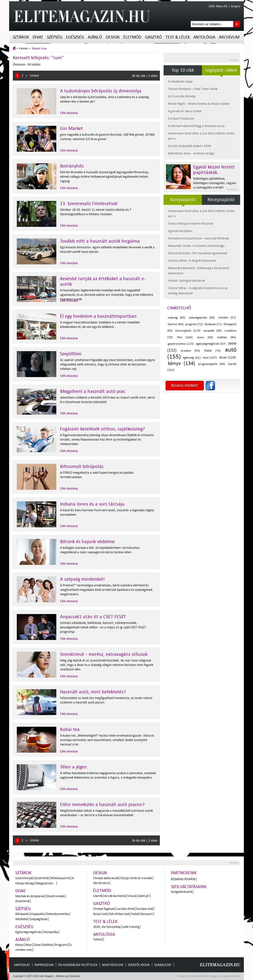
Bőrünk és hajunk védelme (87, 542)
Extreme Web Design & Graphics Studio (216, 976)
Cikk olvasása (69, 113)
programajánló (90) (212, 364)
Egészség (75, 37)
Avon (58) (205, 337)
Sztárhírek (42, 878)
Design (113, 37)
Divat (38, 37)
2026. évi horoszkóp (107, 927)
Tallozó (98, 939)
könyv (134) (181, 363)
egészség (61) (192, 358)
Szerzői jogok (139, 965)
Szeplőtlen (71, 354)
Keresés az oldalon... (237, 24)
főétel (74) (212, 351)
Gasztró (153, 37)
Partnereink (184, 873)
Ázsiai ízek (100, 914)
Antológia (204, 37)
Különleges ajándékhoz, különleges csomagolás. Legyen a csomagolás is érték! (215, 183)
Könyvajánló (183, 200)
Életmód (132, 37)
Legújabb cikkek (221, 70)
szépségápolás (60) (202, 318)
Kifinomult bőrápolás (82, 467)
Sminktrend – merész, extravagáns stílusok (104, 654)
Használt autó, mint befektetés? (93, 692)
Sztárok (21, 37)
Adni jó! (144, 896)
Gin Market (72, 128)
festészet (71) (213, 324)
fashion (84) (176, 324)
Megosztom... (46, 883)
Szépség (55, 37)
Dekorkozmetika (58, 914)
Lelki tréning (131, 927)
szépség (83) (177, 318)
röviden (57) (227, 318)
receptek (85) (212, 331)
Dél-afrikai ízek (119, 914)
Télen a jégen (74, 767)
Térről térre (101, 883)
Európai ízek (145, 909)
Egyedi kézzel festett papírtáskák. (214, 170)
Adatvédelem (113, 965)
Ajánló (95, 37)
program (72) (194, 324)
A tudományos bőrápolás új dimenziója (101, 91)
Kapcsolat (22, 965)
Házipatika (51, 932)
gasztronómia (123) (181, 344)
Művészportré (60, 878)
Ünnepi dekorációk (106, 878)
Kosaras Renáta (183, 879)
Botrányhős (72, 166)
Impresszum (44, 965)
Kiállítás (48, 945)
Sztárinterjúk (24, 878)
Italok (135, 914)
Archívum (229, 37)
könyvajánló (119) (188, 331)
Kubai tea (70, 729)
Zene (37, 945)
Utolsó (34, 75)
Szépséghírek (38, 919)
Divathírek (22, 901)
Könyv (19, 945)
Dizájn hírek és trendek (136, 878)
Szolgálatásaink (182, 892)
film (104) (185, 337)
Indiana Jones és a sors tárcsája (92, 504)
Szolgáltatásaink (189, 887)
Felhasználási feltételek (78, 965)
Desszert (147, 914)
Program (61, 945)
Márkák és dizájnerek (30, 896)
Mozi (29, 945)
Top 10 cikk (183, 70)
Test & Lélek (178, 37)
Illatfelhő (21, 919)
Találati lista (39, 49)
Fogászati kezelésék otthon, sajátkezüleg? (102, 429)
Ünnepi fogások (104, 909)
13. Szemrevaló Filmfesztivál (89, 204)
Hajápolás (38, 914)
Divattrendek (56, 896)
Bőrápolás (22, 914)
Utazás (132, 896)
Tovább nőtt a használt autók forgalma (100, 241)
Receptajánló (221, 200)
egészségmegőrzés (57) (211, 344)
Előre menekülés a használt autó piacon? (102, 805)
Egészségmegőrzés (28, 932)
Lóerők (98, 896)
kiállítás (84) (227, 337)
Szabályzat (163, 965)
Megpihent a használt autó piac (93, 391)
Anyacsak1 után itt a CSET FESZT (93, 617)
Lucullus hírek (125, 909)
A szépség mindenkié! (82, 579)
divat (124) (228, 357)
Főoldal (23, 49)
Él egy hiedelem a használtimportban (98, 316)
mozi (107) (210, 358)
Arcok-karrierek (115, 896)
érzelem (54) (190, 351)
